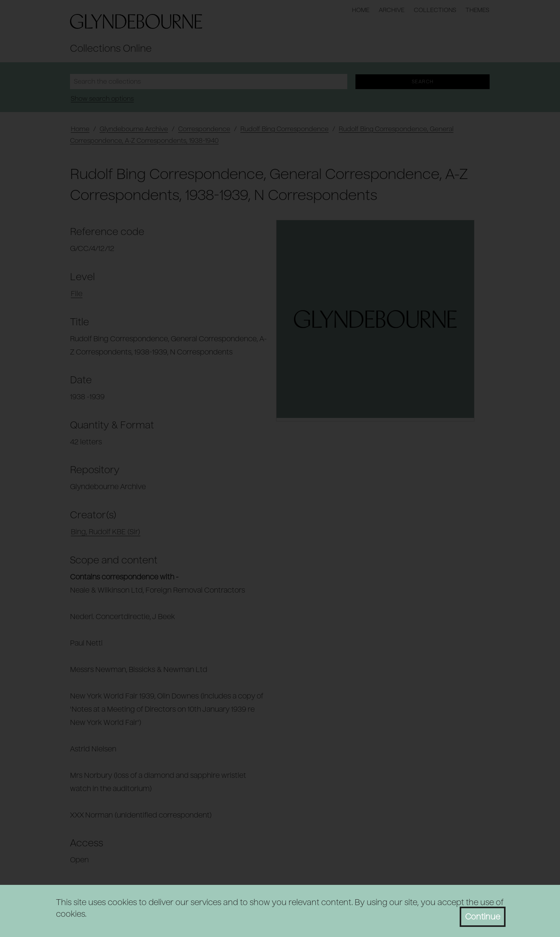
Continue (483, 917)
